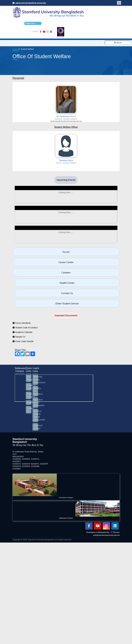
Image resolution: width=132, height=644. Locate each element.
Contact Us (67, 293)
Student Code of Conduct (26, 328)
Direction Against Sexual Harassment (36, 415)
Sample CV (20, 337)
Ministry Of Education (36, 391)
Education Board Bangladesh (36, 403)
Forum (66, 252)
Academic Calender (24, 332)
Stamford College (36, 427)
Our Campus (29, 378)
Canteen (66, 273)
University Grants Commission (36, 380)
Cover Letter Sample (24, 341)
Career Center (66, 262)
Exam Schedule (29, 395)
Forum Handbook (23, 323)
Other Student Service (67, 304)
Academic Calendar (29, 387)
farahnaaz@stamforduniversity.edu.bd (66, 121)
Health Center (67, 283)
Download (29, 403)
